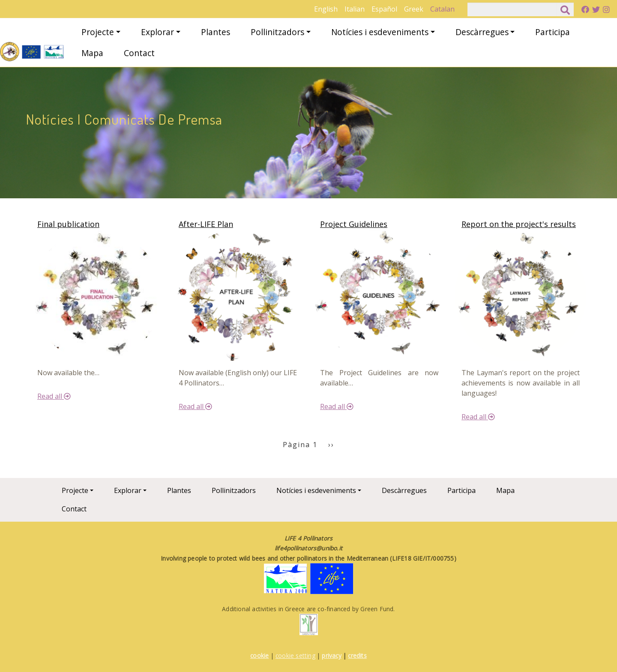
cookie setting (295, 656)
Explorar (157, 32)
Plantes (216, 32)
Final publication (68, 224)
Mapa (92, 53)
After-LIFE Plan (206, 224)
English (326, 9)
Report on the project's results (519, 224)
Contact (139, 53)
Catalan (442, 9)
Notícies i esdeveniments (380, 32)
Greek (414, 9)
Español (384, 9)
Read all (54, 396)
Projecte (98, 32)
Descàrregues (482, 32)
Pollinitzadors (277, 32)
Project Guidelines (354, 224)
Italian (355, 9)
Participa (553, 32)
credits (357, 656)
